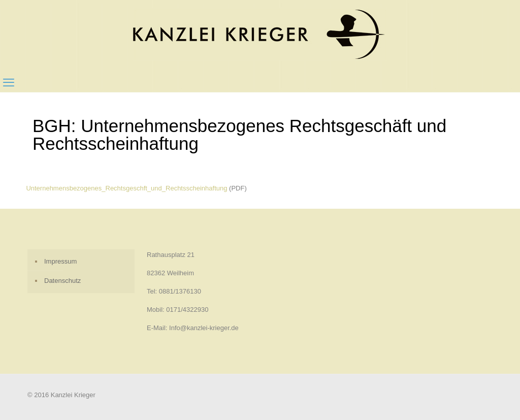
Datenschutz (62, 281)
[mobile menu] (9, 83)
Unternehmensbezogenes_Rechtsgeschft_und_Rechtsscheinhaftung (126, 188)
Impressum (60, 261)
